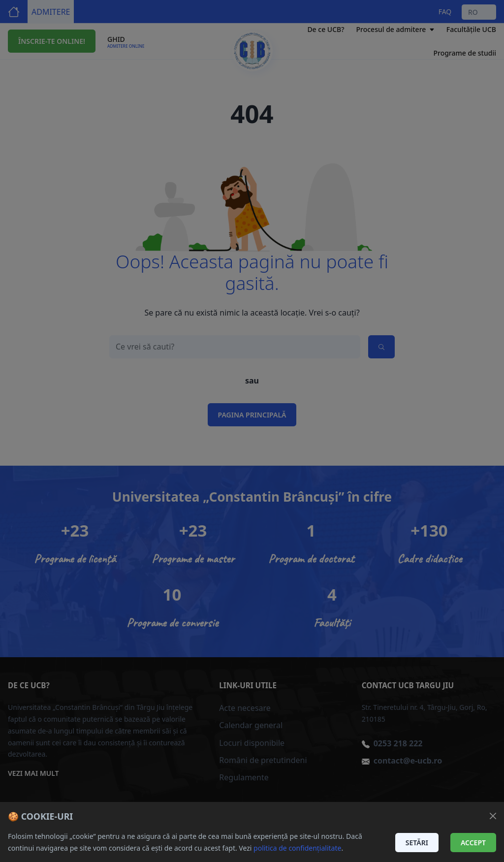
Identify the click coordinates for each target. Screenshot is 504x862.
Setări (417, 843)
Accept (473, 843)
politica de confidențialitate (297, 848)
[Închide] (493, 816)
